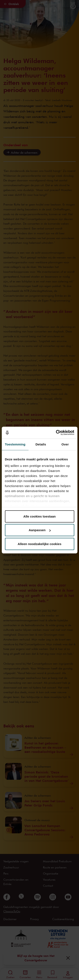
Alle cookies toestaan (39, 516)
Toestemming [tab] (15, 444)
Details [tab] (41, 444)
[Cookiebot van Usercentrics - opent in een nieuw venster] (56, 433)
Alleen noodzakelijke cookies (40, 544)
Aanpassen (40, 530)
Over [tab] (65, 444)
